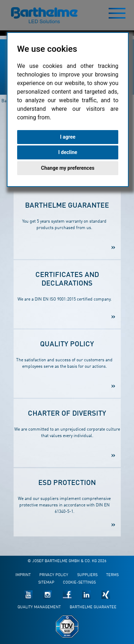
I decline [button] (68, 152)
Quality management (39, 607)
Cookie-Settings (79, 583)
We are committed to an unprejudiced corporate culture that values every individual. (67, 424)
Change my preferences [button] (68, 168)
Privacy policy (54, 575)
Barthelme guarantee (93, 607)
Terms (112, 575)
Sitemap (46, 583)
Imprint (23, 575)
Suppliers (87, 575)
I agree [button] (68, 137)
